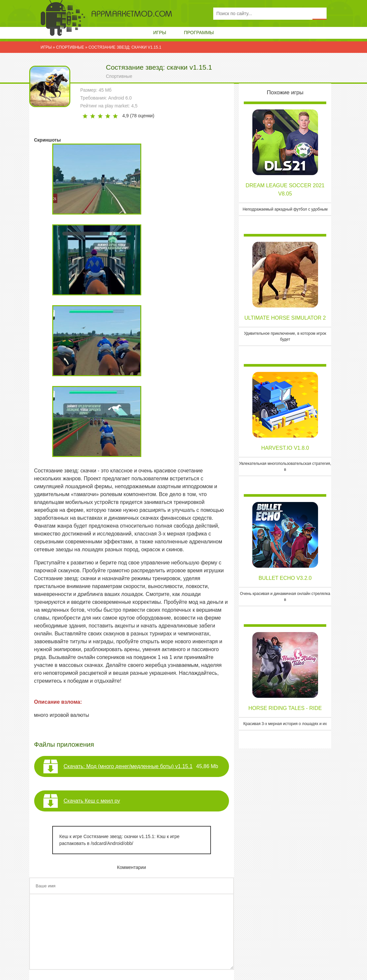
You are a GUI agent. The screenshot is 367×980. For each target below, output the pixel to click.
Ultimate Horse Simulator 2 (285, 318)
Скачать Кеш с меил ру (92, 801)
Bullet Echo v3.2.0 (285, 578)
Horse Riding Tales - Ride (285, 708)
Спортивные (119, 76)
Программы (199, 33)
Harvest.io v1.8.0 (285, 448)
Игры (160, 33)
